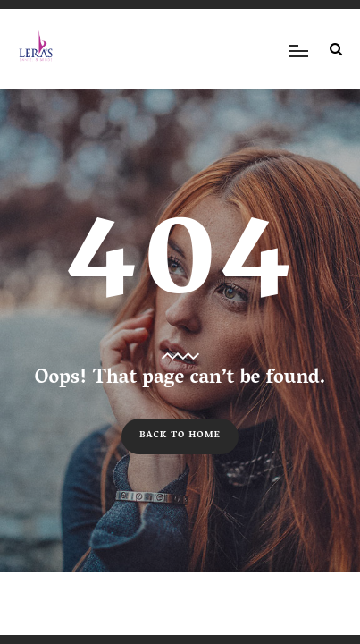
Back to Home (180, 436)
